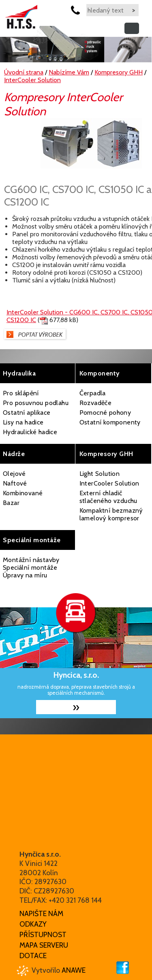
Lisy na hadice (23, 422)
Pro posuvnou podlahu (36, 403)
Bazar (11, 503)
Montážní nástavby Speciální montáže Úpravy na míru (31, 567)
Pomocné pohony (105, 413)
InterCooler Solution (109, 483)
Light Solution (100, 474)
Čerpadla (93, 393)
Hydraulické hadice (30, 432)
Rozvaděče (96, 403)
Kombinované (23, 493)
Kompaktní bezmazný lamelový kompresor (111, 514)
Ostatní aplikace (27, 413)
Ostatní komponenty (110, 422)
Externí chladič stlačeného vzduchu (108, 497)
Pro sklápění (21, 393)
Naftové (15, 483)
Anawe (74, 970)
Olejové (14, 474)
